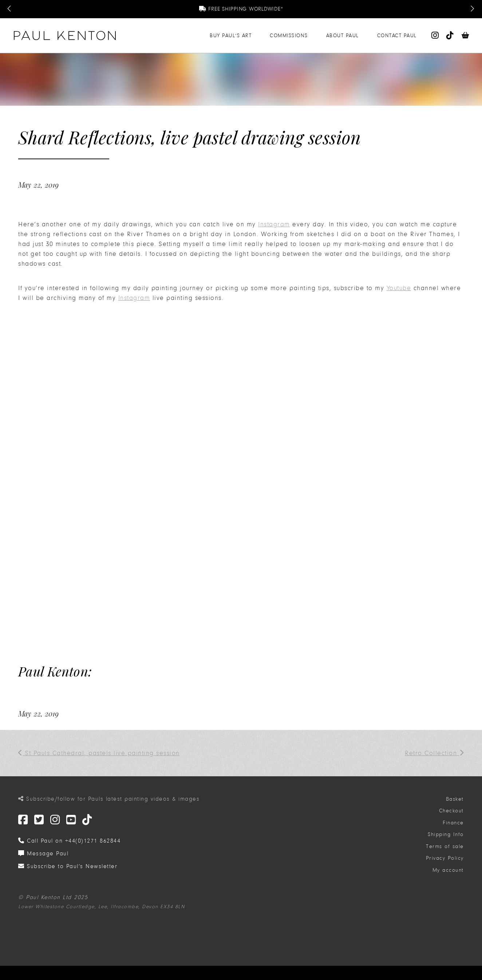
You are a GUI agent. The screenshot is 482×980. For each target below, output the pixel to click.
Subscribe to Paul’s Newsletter (68, 866)
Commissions (289, 36)
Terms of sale (445, 846)
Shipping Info (446, 834)
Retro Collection (434, 753)
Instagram (134, 298)
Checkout (451, 811)
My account (448, 870)
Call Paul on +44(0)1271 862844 (69, 841)
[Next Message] (472, 9)
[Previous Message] (10, 9)
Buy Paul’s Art (231, 36)
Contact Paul (397, 36)
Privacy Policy (445, 858)
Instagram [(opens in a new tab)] (274, 224)
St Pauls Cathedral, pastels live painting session (99, 753)
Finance (453, 823)
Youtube (399, 288)
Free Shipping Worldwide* (241, 9)
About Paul (343, 36)
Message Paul (43, 854)
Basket (455, 799)
